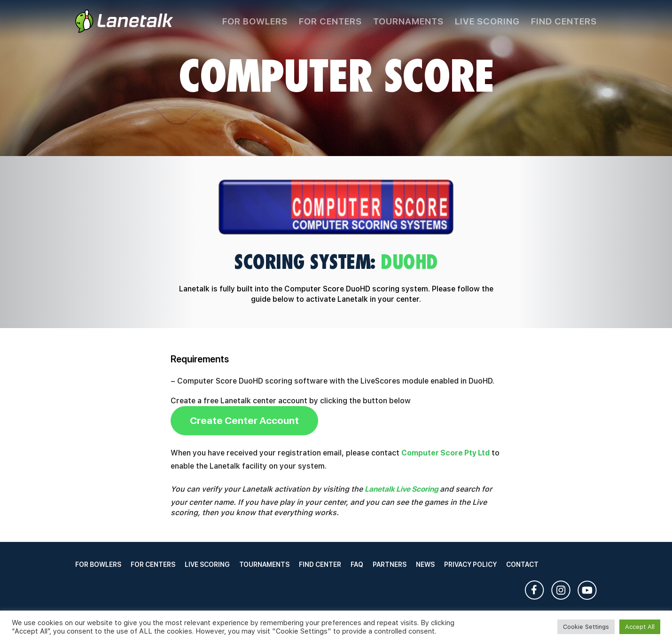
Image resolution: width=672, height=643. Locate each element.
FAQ (357, 565)
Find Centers (564, 21)
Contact (522, 565)
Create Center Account (244, 420)
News (425, 565)
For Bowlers (255, 21)
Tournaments (408, 21)
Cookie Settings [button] (586, 627)
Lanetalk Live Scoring (401, 489)
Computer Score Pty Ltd (445, 453)
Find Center (320, 565)
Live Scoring (487, 21)
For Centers (330, 21)
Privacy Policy (470, 565)
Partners (390, 565)
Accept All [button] (640, 627)
